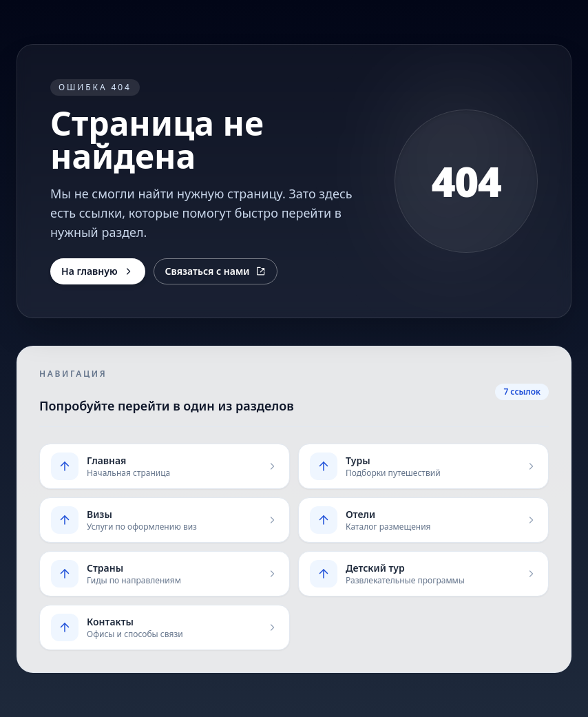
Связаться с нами (216, 271)
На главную (98, 271)
